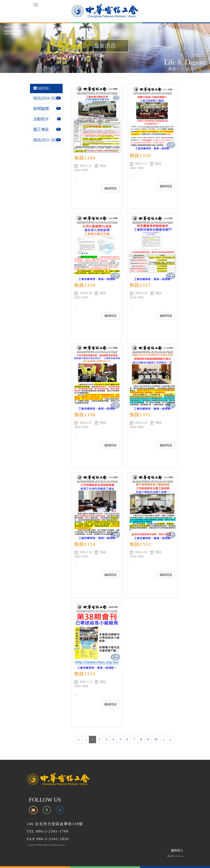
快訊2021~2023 (46, 140)
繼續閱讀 (110, 188)
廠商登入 (177, 850)
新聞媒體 (41, 109)
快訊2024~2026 (46, 98)
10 (156, 739)
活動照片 (41, 119)
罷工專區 (41, 130)
